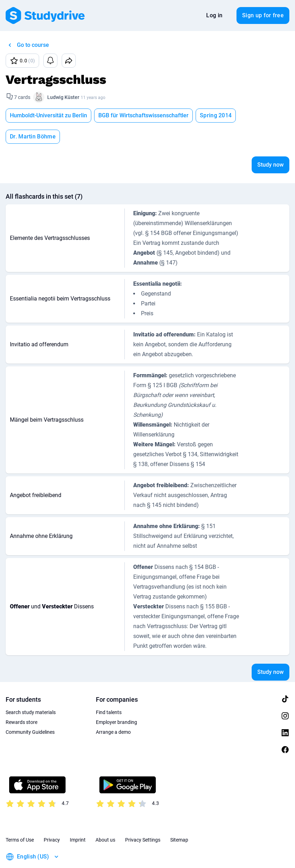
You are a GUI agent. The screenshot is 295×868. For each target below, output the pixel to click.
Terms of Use (20, 819)
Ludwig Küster (63, 97)
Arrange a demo (113, 711)
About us (105, 819)
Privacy (52, 819)
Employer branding (116, 701)
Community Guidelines (30, 711)
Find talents (109, 691)
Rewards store (21, 701)
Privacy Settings (143, 819)
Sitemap (179, 819)
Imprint (78, 819)
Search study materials (31, 691)
